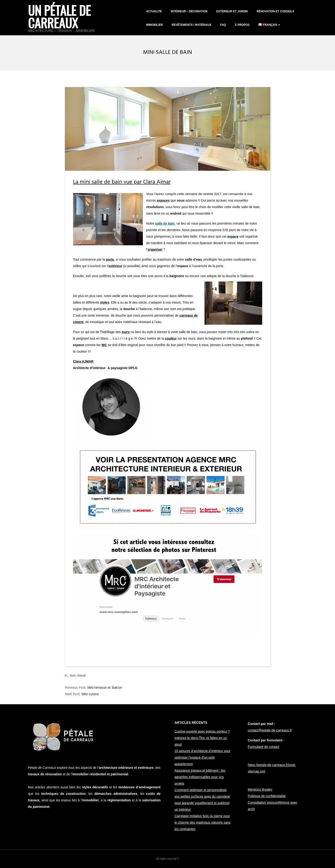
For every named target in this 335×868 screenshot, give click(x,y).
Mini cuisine (90, 694)
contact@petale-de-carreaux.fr (270, 730)
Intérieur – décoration (189, 11)
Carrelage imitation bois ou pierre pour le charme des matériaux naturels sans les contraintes (202, 822)
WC (104, 345)
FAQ (223, 25)
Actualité (154, 11)
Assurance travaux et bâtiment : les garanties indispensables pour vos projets (200, 777)
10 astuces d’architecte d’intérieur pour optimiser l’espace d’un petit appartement (202, 757)
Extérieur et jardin (232, 11)
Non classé (78, 675)
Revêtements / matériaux (191, 25)
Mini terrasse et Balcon (105, 687)
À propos (242, 25)
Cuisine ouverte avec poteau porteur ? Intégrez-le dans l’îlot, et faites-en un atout (202, 738)
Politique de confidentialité (267, 796)
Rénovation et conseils (275, 11)
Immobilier (154, 25)
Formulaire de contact (263, 747)
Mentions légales (260, 789)
